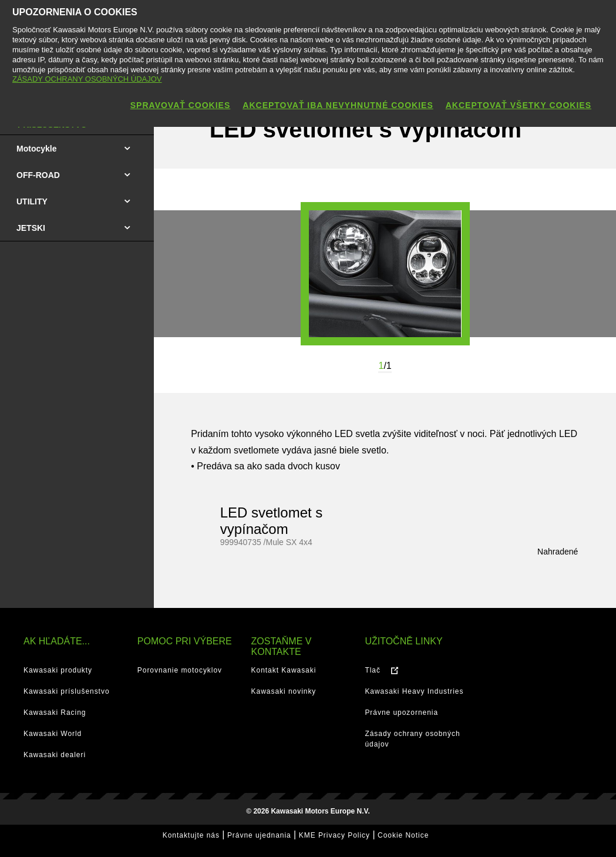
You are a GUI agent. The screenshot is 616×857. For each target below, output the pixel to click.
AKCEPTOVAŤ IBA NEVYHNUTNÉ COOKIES (338, 105)
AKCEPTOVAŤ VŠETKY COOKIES (519, 105)
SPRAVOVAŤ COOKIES (181, 105)
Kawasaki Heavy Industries (414, 691)
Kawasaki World (53, 734)
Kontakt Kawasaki (284, 670)
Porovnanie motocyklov (180, 670)
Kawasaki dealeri (55, 755)
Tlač (373, 670)
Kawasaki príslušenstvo (67, 691)
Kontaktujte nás (191, 835)
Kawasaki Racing (55, 713)
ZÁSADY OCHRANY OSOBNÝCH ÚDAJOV (87, 79)
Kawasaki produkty (58, 670)
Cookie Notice (403, 835)
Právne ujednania (259, 835)
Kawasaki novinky (284, 691)
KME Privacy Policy (334, 835)
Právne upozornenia (401, 713)
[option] (385, 274)
